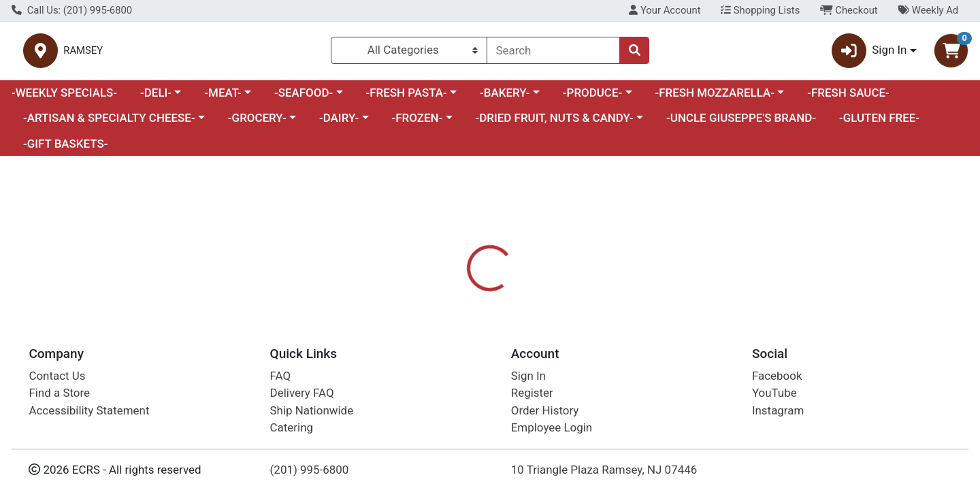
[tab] (446, 363)
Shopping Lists (760, 10)
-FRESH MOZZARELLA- (715, 98)
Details (446, 364)
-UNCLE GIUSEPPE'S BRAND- (741, 124)
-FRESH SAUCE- (848, 98)
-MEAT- (223, 98)
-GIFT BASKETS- (66, 149)
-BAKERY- (505, 98)
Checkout (849, 10)
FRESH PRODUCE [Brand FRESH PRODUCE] (593, 450)
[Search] (553, 53)
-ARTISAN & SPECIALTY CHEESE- (109, 124)
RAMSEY (229, 53)
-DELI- (156, 98)
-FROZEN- (418, 124)
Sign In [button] (869, 53)
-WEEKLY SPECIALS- (64, 98)
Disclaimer (511, 364)
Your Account (665, 10)
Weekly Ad (928, 10)
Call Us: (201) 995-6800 (72, 10)
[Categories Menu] (409, 53)
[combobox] (553, 53)
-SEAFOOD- (304, 98)
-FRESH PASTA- (406, 98)
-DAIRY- (339, 124)
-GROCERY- (257, 124)
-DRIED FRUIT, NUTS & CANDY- (555, 124)
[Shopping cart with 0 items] (951, 53)
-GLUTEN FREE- (879, 124)
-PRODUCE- (592, 98)
